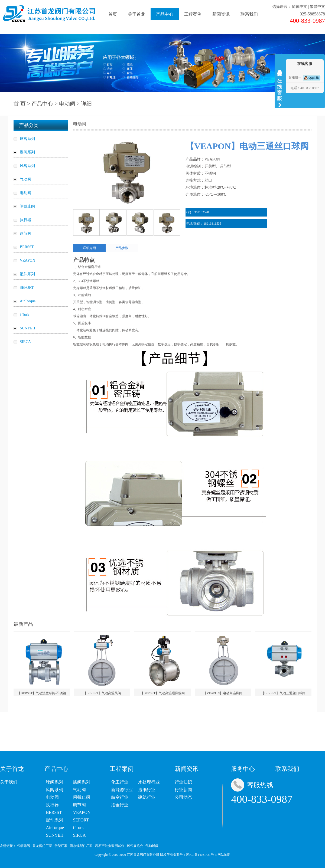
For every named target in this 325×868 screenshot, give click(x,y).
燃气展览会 (135, 846)
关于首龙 (136, 14)
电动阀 (67, 104)
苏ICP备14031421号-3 (201, 855)
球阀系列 (54, 782)
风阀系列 (54, 790)
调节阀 (79, 805)
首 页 (20, 104)
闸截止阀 (82, 797)
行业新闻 (183, 790)
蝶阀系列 (82, 782)
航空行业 (120, 797)
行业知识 (183, 782)
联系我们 (249, 14)
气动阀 (79, 790)
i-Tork (78, 828)
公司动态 (183, 797)
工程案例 (193, 14)
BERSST (54, 812)
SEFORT (81, 820)
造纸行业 (147, 790)
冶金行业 (120, 805)
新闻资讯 (221, 14)
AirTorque (55, 828)
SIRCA (79, 835)
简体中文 (300, 7)
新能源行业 (122, 790)
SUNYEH (55, 835)
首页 (113, 14)
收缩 (279, 89)
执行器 (52, 805)
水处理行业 (149, 782)
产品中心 (165, 14)
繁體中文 (317, 7)
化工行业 (120, 782)
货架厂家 (61, 846)
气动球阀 (24, 846)
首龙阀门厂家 (42, 846)
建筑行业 (147, 797)
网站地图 (224, 855)
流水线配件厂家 (81, 846)
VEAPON (82, 812)
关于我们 (9, 782)
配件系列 (54, 820)
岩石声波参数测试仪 (110, 846)
